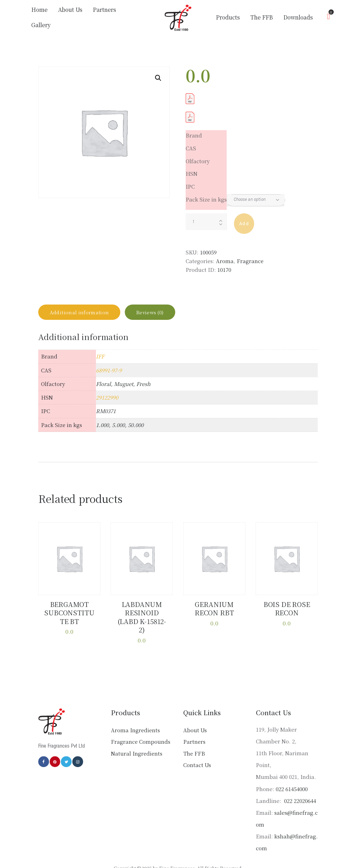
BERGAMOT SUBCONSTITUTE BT (69, 612)
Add (244, 219)
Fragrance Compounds (141, 731)
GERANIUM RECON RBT (214, 608)
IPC (190, 182)
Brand (194, 130)
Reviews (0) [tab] (166, 310)
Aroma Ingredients (135, 719)
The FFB (194, 742)
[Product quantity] (206, 217)
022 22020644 (299, 790)
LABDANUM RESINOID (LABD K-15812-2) (142, 612)
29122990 (107, 398)
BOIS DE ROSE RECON (287, 608)
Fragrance (250, 256)
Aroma (225, 256)
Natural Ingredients (137, 742)
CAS (191, 143)
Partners (194, 731)
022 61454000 (292, 778)
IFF (100, 357)
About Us (195, 719)
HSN (192, 169)
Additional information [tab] (85, 310)
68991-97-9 (109, 370)
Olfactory (198, 156)
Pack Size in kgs (206, 194)
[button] (158, 73)
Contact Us (197, 754)
